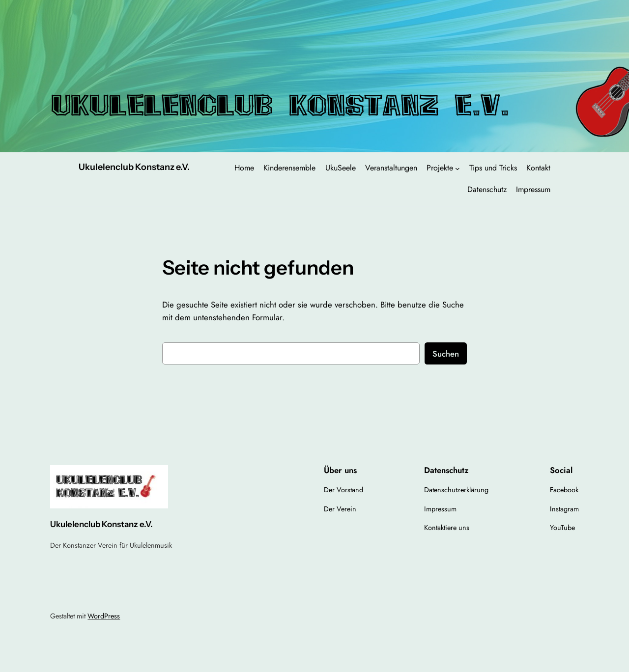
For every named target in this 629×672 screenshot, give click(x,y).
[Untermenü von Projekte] (457, 168)
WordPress (104, 616)
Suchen (446, 354)
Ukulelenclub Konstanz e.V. (134, 167)
